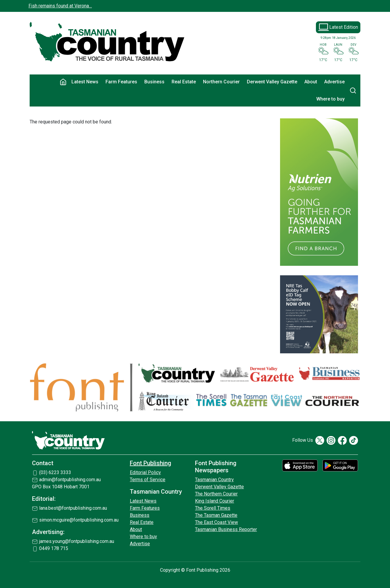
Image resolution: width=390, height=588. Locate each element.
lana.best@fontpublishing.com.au (73, 508)
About (311, 82)
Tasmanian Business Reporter (226, 529)
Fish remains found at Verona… (60, 6)
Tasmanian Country (214, 480)
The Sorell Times (213, 508)
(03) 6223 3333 (55, 472)
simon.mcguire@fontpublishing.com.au (79, 520)
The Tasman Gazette (216, 515)
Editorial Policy (145, 472)
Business (154, 82)
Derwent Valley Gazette (272, 82)
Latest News (85, 82)
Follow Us (303, 440)
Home (63, 82)
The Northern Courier (216, 494)
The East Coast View (216, 522)
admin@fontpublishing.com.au (70, 480)
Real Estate (184, 82)
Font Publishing (151, 463)
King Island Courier (215, 501)
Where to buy (330, 99)
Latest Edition (344, 27)
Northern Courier (221, 82)
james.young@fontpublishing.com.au (77, 541)
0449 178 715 (54, 548)
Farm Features (121, 82)
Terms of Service (148, 480)
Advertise (334, 82)
